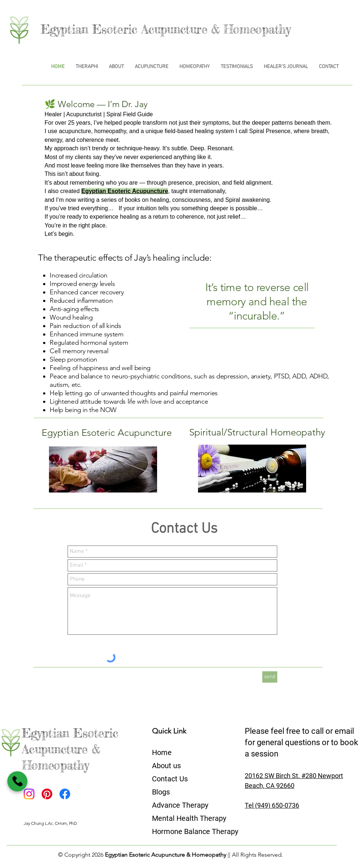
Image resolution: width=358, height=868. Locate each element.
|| (229, 855)
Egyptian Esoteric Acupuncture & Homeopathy (166, 29)
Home (162, 752)
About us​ (166, 766)
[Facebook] (65, 794)
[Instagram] (29, 794)
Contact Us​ (170, 779)
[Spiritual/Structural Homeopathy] (257, 433)
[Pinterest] (47, 794)
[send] (270, 677)
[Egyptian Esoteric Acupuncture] (106, 433)
